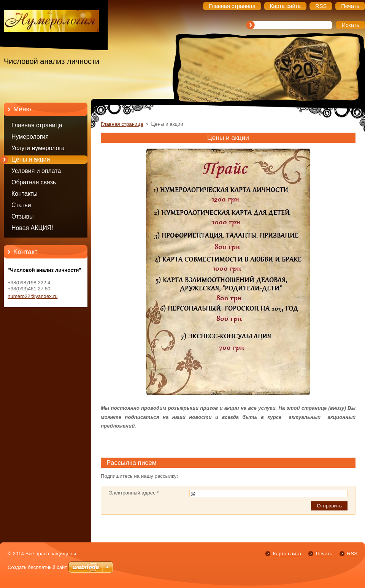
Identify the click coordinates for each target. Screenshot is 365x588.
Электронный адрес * (134, 493)
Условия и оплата (36, 171)
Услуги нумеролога (38, 148)
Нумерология (30, 137)
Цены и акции (31, 159)
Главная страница (37, 125)
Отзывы (22, 216)
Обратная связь (34, 182)
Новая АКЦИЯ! (32, 228)
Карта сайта (287, 554)
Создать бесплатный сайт (37, 567)
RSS (352, 554)
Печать (324, 554)
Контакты (25, 194)
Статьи (21, 205)
